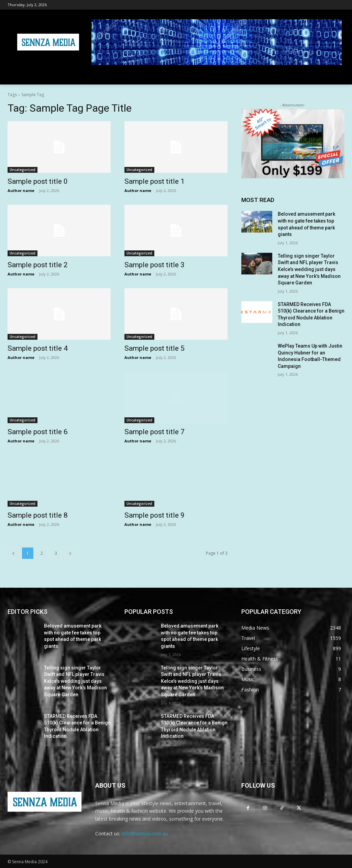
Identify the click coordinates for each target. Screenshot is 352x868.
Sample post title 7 (155, 432)
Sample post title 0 (38, 181)
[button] (336, 76)
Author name (21, 190)
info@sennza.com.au (145, 833)
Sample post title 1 (155, 181)
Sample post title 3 (155, 265)
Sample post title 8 (38, 515)
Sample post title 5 (155, 348)
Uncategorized (23, 170)
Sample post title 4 (38, 348)
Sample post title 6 (38, 432)
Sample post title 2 (38, 265)
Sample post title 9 (155, 515)
